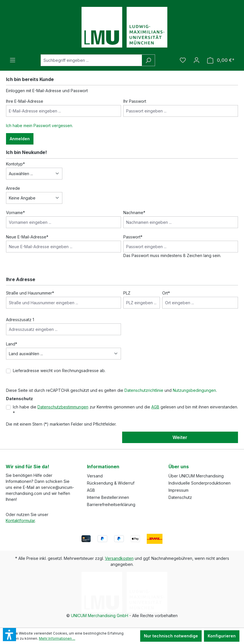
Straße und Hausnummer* (30, 293)
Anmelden (20, 139)
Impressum (178, 490)
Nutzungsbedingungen (194, 390)
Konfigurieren (222, 636)
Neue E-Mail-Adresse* (27, 237)
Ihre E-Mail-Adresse (25, 101)
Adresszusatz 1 (20, 320)
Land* (12, 344)
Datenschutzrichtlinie (144, 390)
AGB (155, 407)
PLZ (127, 293)
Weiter (180, 437)
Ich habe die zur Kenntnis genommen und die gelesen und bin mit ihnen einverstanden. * (125, 410)
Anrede (13, 188)
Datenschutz (180, 497)
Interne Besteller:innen (108, 497)
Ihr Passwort (135, 101)
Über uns (179, 467)
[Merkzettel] (183, 60)
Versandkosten (119, 558)
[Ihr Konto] (197, 60)
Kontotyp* (15, 164)
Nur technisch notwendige (171, 636)
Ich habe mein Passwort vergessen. (39, 126)
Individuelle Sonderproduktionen (200, 483)
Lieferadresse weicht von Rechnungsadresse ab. (59, 371)
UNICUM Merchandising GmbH (100, 616)
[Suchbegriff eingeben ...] (91, 60)
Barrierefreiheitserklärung (111, 504)
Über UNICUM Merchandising (196, 476)
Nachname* (134, 213)
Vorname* (15, 213)
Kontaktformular (20, 520)
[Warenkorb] (221, 60)
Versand (95, 476)
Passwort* (133, 237)
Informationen (103, 467)
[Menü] (13, 60)
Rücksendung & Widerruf (111, 483)
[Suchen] (148, 60)
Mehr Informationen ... (57, 638)
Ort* (166, 293)
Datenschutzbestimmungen (63, 407)
